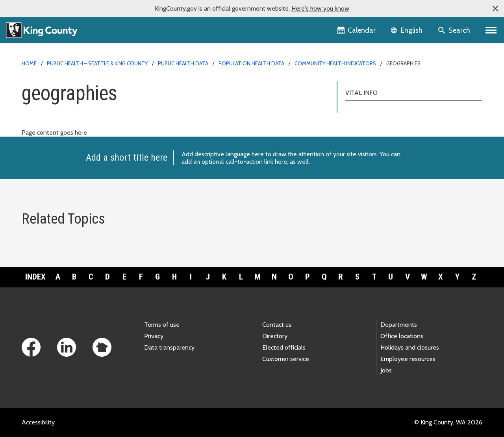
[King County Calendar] (357, 30)
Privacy (154, 336)
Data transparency (169, 347)
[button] (495, 9)
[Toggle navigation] (491, 30)
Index (35, 277)
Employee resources (408, 359)
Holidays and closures (410, 347)
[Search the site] (455, 30)
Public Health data (183, 63)
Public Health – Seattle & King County (97, 63)
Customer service (286, 359)
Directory (275, 336)
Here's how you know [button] (320, 8)
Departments (399, 325)
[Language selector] (407, 30)
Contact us (277, 325)
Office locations (402, 336)
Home (29, 63)
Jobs (386, 370)
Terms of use (162, 325)
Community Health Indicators (335, 63)
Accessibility (38, 422)
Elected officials (284, 347)
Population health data (251, 63)
